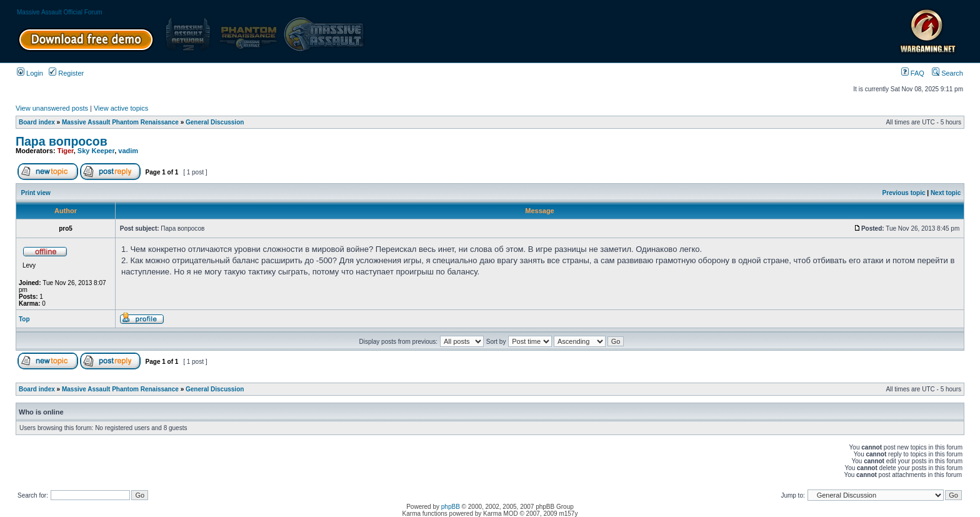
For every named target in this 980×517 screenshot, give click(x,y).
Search (947, 73)
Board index (37, 122)
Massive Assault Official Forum (60, 12)
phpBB (451, 507)
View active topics (121, 108)
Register (66, 73)
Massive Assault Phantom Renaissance (120, 122)
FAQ (913, 73)
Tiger (66, 151)
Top (24, 319)
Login (30, 73)
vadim (128, 151)
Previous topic (904, 193)
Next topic (946, 193)
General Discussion (215, 122)
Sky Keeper (96, 151)
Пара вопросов (62, 141)
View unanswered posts (52, 108)
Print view (36, 193)
